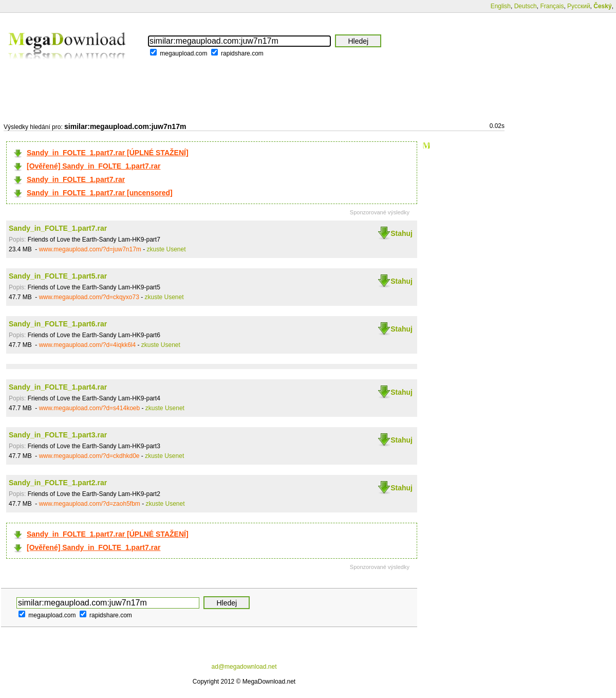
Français (552, 6)
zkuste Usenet (166, 249)
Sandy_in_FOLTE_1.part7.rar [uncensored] (100, 193)
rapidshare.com (242, 53)
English (501, 6)
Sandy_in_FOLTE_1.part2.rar (58, 483)
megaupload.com (183, 53)
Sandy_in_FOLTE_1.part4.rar (58, 387)
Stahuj (402, 233)
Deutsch (526, 6)
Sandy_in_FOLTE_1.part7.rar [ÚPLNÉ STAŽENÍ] (108, 153)
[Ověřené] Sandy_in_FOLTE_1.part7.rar (94, 166)
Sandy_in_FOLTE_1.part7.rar (76, 179)
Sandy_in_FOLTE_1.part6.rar (58, 324)
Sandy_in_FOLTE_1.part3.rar (58, 435)
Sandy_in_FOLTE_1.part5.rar (58, 276)
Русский (579, 6)
